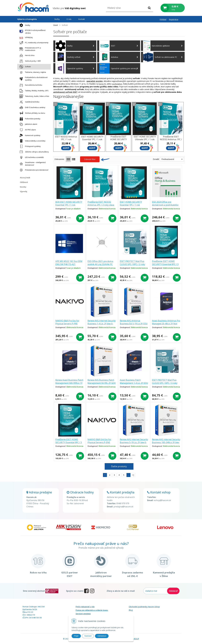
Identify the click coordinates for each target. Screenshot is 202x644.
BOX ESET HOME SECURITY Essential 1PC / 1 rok (69, 203)
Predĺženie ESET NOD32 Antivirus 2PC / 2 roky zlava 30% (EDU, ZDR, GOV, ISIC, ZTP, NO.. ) (101, 206)
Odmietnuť (102, 636)
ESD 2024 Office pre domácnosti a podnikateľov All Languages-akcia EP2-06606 (165, 206)
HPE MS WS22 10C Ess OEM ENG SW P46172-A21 (69, 263)
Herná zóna (26, 56)
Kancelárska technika (30, 85)
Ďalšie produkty (119, 466)
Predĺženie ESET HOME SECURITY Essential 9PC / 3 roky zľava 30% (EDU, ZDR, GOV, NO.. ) (69, 444)
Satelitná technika (29, 102)
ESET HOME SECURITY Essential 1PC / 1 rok (131, 203)
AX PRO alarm (27, 130)
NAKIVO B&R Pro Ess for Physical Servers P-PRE (67, 322)
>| (133, 475)
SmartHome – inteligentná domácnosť (32, 164)
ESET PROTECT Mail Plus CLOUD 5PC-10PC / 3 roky (165, 382)
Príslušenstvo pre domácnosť (33, 170)
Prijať (76, 636)
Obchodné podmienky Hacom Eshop (144, 607)
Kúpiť (66, 148)
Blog (131, 610)
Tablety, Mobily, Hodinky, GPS (33, 91)
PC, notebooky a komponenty (33, 43)
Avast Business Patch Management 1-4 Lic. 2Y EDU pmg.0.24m (134, 383)
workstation (117, 84)
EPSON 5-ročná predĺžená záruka (32, 32)
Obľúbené (24, 182)
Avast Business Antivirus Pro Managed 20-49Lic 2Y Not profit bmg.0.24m (166, 324)
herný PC (103, 84)
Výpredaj (23, 191)
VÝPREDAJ (25, 38)
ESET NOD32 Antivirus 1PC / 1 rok (66, 138)
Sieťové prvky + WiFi (30, 61)
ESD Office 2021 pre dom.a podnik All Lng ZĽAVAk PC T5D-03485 (100, 264)
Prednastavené (168, 159)
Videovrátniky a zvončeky (32, 141)
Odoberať (173, 591)
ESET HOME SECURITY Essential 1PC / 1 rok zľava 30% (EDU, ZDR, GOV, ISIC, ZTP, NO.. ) (92, 141)
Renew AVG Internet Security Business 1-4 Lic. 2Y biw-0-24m (102, 324)
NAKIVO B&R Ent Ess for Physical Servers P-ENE (99, 441)
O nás (69, 19)
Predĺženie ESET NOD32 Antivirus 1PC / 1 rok (171, 139)
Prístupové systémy (29, 146)
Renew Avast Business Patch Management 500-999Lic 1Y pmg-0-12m (69, 383)
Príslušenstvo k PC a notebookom (30, 49)
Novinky (23, 187)
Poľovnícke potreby (29, 119)
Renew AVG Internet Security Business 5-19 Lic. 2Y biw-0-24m (134, 442)
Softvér (25, 67)
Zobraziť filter (90, 159)
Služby (24, 25)
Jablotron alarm (28, 124)
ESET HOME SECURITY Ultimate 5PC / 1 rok (145, 138)
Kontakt (82, 19)
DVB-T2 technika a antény (32, 108)
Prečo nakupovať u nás (85, 607)
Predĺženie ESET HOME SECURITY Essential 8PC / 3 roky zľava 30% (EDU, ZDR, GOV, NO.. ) (165, 266)
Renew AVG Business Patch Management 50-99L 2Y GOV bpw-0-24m (102, 383)
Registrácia (174, 19)
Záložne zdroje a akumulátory (33, 152)
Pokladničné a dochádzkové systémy (33, 79)
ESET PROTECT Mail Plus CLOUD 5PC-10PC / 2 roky (132, 263)
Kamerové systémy (29, 135)
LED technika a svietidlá (31, 157)
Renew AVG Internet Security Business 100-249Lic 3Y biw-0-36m (166, 442)
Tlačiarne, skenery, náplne (32, 72)
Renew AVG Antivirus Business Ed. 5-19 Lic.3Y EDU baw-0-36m (134, 324)
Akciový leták (25, 178)
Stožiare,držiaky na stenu (32, 113)
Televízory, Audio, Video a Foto (34, 96)
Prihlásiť (163, 19)
